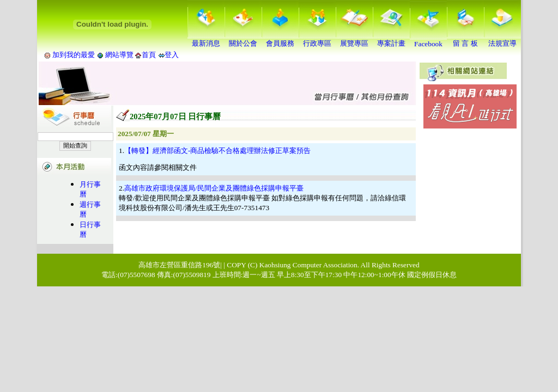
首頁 (149, 55)
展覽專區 (354, 40)
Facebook (428, 41)
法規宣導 (502, 40)
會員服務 (280, 40)
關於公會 (243, 40)
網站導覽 (120, 55)
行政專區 (317, 40)
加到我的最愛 (74, 55)
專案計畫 (391, 40)
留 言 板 (465, 40)
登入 (172, 55)
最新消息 (206, 40)
